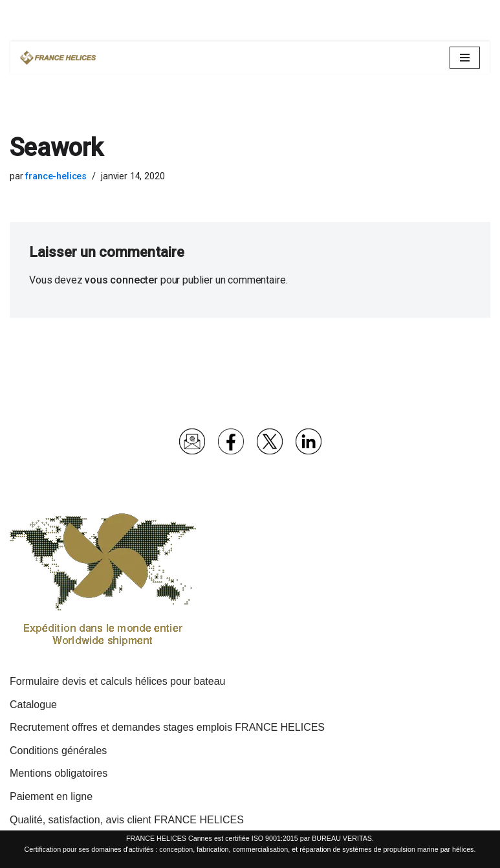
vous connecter (121, 280)
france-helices (56, 176)
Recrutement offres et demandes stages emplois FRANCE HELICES (167, 727)
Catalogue (33, 705)
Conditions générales (58, 751)
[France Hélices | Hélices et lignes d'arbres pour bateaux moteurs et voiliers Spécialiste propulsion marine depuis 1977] (59, 58)
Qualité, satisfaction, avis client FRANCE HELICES (127, 820)
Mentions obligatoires (59, 773)
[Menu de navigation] (465, 58)
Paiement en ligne (51, 796)
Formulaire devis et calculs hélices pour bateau (118, 681)
